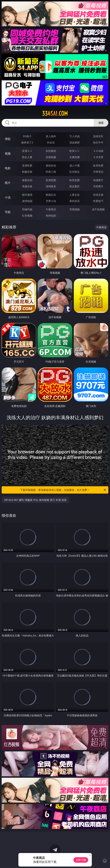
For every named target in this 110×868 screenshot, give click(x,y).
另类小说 (51, 201)
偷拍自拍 (51, 165)
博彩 (8, 139)
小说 (8, 197)
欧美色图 (75, 180)
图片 (8, 183)
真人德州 (51, 136)
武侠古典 (98, 195)
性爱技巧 (98, 201)
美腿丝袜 (27, 186)
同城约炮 (27, 209)
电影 (8, 168)
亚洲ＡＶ (27, 151)
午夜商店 (51, 209)
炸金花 (51, 142)
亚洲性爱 (27, 165)
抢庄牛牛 (98, 142)
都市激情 (27, 195)
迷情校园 (27, 201)
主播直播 (75, 157)
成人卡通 (75, 165)
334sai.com (55, 113)
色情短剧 (51, 216)
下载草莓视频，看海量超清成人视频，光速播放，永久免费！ (63, 490)
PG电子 (27, 136)
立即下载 (81, 860)
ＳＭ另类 (98, 157)
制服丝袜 (27, 172)
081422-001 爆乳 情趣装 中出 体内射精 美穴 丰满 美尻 (35, 500)
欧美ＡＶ (75, 151)
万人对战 (75, 136)
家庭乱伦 (51, 195)
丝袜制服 (51, 157)
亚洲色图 (51, 180)
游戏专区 (98, 136)
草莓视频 (75, 209)
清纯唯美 (51, 186)
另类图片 (98, 186)
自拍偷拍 (51, 151)
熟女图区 (75, 186)
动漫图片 (98, 180)
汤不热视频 (98, 209)
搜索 (101, 123)
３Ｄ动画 (98, 151)
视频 (8, 153)
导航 (8, 212)
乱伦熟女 (75, 172)
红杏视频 (27, 216)
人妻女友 (75, 195)
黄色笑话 (75, 201)
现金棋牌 (75, 142)
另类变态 (98, 172)
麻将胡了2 (27, 142)
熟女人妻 (27, 157)
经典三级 (51, 172)
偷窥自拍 (27, 180)
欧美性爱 (98, 165)
